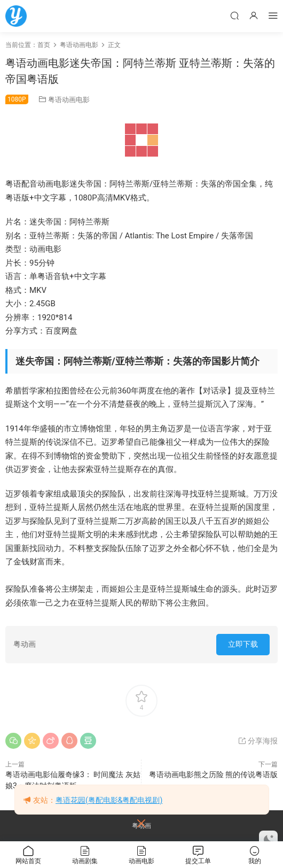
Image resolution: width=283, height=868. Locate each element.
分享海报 (258, 741)
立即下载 (243, 644)
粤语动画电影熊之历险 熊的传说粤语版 (213, 774)
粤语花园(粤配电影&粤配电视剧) (109, 800)
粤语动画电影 (69, 100)
